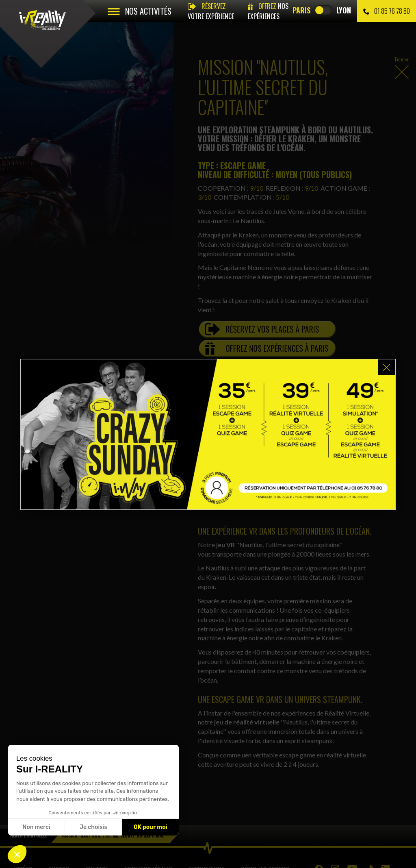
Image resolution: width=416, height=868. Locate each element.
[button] (17, 854)
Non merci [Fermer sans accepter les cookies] (36, 827)
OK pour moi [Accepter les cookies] (151, 827)
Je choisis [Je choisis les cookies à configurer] (93, 827)
